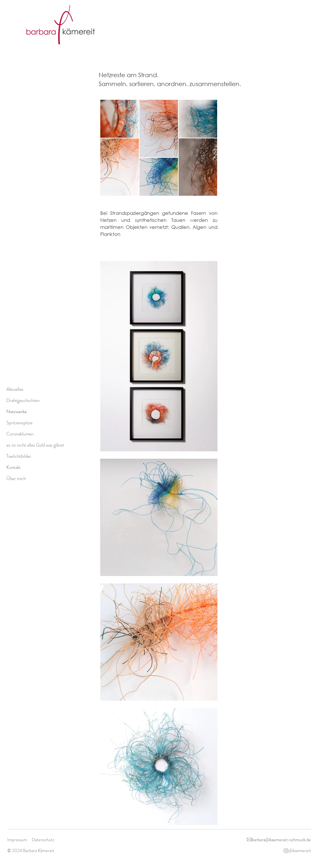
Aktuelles (15, 389)
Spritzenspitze (19, 423)
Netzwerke (17, 412)
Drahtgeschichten (23, 400)
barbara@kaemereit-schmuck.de (281, 840)
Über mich (16, 478)
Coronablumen (20, 434)
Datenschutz (43, 840)
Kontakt (14, 467)
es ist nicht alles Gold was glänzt (35, 445)
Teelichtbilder (19, 456)
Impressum (17, 840)
